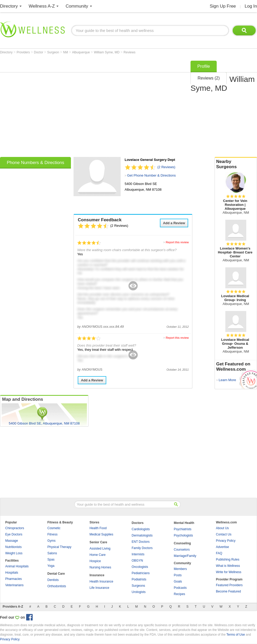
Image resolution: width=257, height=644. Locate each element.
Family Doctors (142, 548)
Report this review (177, 242)
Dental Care (56, 574)
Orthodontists (57, 586)
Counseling (182, 543)
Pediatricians (141, 573)
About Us (222, 528)
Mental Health (184, 523)
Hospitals (12, 573)
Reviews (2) (209, 78)
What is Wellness (228, 566)
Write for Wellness (229, 572)
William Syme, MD (107, 52)
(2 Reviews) (166, 167)
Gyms (51, 541)
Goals (178, 581)
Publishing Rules (228, 560)
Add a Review (174, 223)
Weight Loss (14, 553)
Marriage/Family (185, 556)
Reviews (129, 52)
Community (77, 6)
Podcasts (180, 588)
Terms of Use (236, 635)
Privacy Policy (226, 541)
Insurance (97, 575)
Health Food (98, 528)
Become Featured (228, 591)
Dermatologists (142, 535)
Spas (51, 560)
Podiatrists (139, 579)
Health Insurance (101, 581)
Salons (52, 553)
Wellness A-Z (42, 6)
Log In (251, 6)
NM (66, 52)
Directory (9, 6)
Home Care (97, 555)
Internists (138, 554)
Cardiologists (141, 529)
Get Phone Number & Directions (152, 175)
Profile (204, 66)
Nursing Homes (100, 567)
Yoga (51, 566)
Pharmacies (13, 579)
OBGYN (137, 561)
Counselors (182, 550)
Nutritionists (13, 547)
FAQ (219, 553)
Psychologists (183, 535)
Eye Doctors (14, 534)
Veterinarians (14, 585)
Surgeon (54, 52)
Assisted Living (100, 549)
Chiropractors (15, 528)
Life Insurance (99, 588)
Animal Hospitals (17, 566)
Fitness (52, 534)
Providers (24, 52)
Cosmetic (54, 528)
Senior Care (98, 542)
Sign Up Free (223, 6)
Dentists (53, 580)
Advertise (222, 547)
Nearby (236, 164)
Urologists (139, 592)
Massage (12, 541)
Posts (178, 575)
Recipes (179, 594)
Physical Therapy (59, 547)
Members (180, 569)
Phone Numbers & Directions (35, 163)
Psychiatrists (183, 529)
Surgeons (138, 586)
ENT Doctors (141, 542)
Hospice (95, 561)
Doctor (39, 52)
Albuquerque (81, 52)
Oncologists (140, 567)
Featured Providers (229, 585)
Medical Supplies (101, 534)
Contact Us (224, 534)
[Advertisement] (49, 107)
